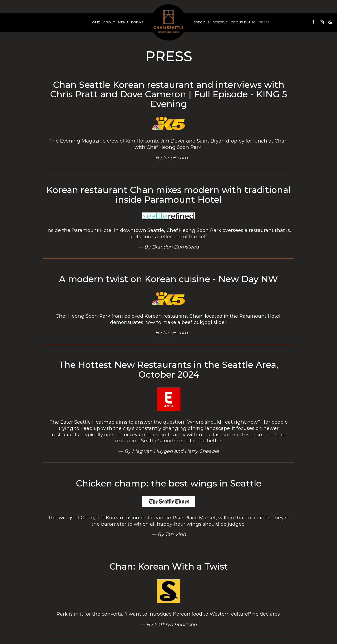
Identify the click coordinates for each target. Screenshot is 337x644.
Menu (123, 22)
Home (95, 22)
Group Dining (243, 22)
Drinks (137, 22)
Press (264, 22)
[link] (168, 22)
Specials (202, 22)
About (109, 22)
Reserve (220, 22)
